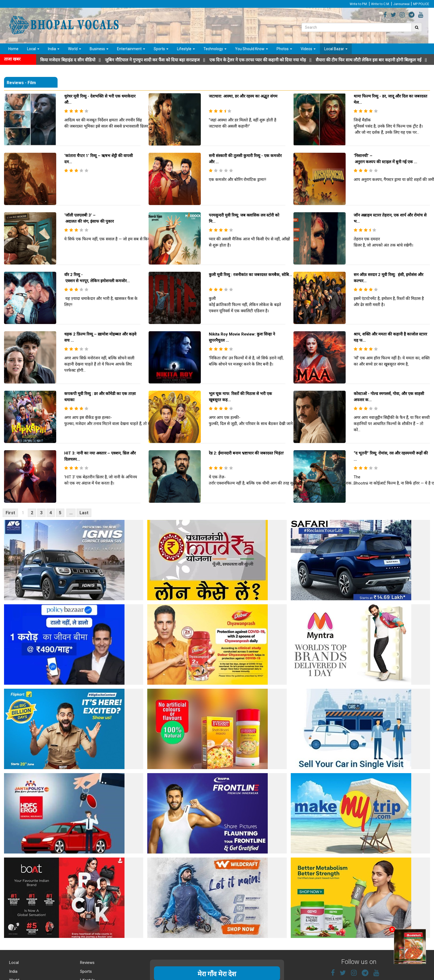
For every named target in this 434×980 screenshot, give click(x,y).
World (75, 49)
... (71, 513)
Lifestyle (186, 49)
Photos (284, 49)
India (54, 49)
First (10, 513)
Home (13, 49)
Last (84, 513)
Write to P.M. (359, 4)
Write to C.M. (380, 4)
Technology (215, 49)
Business (99, 49)
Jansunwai (401, 4)
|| (171, 60)
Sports (161, 49)
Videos (308, 49)
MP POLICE (421, 4)
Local (33, 49)
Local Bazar (336, 49)
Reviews (87, 963)
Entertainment (131, 49)
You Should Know (252, 49)
